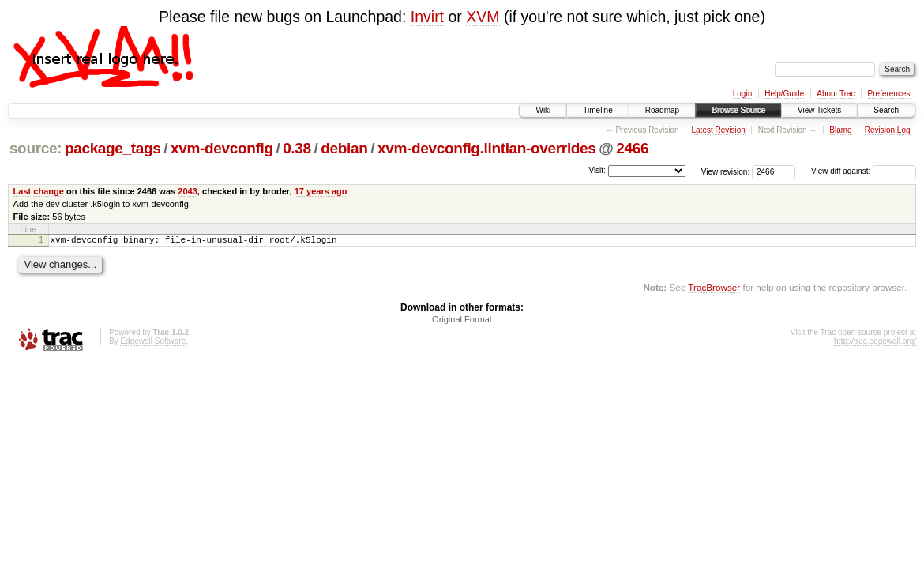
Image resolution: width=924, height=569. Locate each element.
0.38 (297, 148)
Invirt (427, 17)
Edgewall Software (153, 343)
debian (344, 148)
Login (742, 94)
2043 (188, 191)
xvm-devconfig (222, 148)
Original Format (462, 322)
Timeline (597, 110)
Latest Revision (718, 130)
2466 (632, 148)
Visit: (597, 170)
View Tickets (819, 110)
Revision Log (888, 130)
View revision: (726, 171)
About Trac (836, 94)
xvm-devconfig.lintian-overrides (487, 148)
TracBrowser (714, 290)
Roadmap (662, 110)
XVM (483, 17)
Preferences (889, 94)
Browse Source (738, 110)
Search (886, 110)
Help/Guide (784, 94)
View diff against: (864, 171)
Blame (840, 130)
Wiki (543, 110)
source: (36, 148)
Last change (39, 191)
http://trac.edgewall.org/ (875, 343)
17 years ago (321, 191)
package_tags (113, 148)
